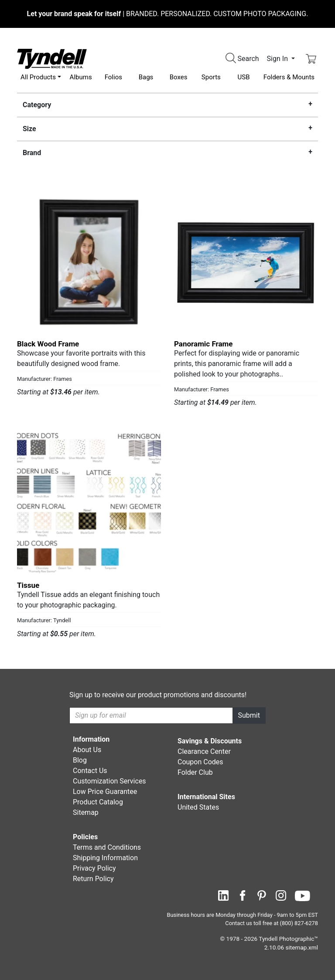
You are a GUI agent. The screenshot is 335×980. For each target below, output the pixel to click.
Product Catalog (98, 802)
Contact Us (90, 771)
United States (198, 807)
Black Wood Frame (48, 344)
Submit (249, 715)
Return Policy (93, 879)
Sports (211, 77)
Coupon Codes (200, 762)
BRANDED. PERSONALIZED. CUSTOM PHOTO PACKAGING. (168, 14)
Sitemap (86, 812)
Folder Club (195, 772)
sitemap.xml (302, 947)
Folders (289, 77)
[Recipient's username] (151, 716)
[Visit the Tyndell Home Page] (52, 58)
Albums (81, 77)
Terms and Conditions (107, 847)
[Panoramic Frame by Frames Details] (246, 261)
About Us (87, 750)
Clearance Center (204, 751)
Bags (146, 77)
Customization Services (109, 781)
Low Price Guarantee (105, 792)
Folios (113, 77)
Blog (80, 760)
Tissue (28, 585)
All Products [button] (38, 77)
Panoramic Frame (203, 344)
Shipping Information (105, 858)
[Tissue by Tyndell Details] (89, 502)
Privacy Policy (94, 868)
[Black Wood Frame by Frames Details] (89, 261)
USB (244, 77)
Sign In (278, 59)
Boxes (179, 77)
